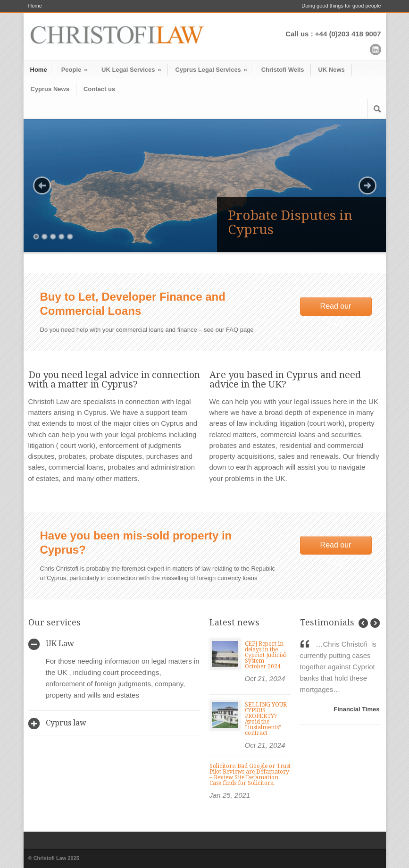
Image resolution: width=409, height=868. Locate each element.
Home (35, 6)
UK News (331, 70)
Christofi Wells (283, 70)
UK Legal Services (131, 70)
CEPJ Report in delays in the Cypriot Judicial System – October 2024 (265, 655)
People (74, 70)
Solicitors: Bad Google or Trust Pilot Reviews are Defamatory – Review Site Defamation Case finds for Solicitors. (250, 775)
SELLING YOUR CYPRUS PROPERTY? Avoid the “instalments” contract (266, 719)
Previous (42, 185)
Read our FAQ (336, 309)
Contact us (99, 89)
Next (367, 185)
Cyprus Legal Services (211, 70)
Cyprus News (50, 89)
